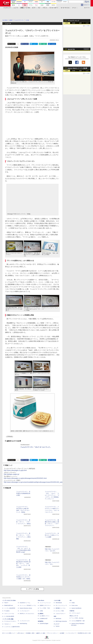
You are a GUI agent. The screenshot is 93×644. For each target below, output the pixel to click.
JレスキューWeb (60, 611)
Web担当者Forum (9, 605)
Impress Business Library (26, 608)
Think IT (6, 603)
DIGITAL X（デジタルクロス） (27, 614)
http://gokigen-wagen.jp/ (12, 474)
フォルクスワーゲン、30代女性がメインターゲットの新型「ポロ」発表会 (23, 577)
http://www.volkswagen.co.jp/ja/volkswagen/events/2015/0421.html (25, 478)
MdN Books (58, 619)
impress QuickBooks (76, 608)
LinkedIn (53, 44)
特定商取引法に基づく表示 (84, 633)
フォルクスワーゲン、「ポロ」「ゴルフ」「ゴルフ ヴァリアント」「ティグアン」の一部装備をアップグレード (52, 495)
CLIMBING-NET (44, 619)
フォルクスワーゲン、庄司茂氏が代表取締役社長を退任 (23, 493)
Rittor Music (41, 600)
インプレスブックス (25, 621)
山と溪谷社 (41, 614)
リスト (18, 44)
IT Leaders (7, 611)
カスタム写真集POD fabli (78, 621)
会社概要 (62, 633)
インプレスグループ (71, 633)
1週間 (80, 23)
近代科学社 (41, 621)
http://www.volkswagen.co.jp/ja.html (15, 470)
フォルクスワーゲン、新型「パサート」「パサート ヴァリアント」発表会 (23, 522)
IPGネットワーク (74, 616)
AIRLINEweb (59, 603)
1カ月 (87, 23)
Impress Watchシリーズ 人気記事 (77, 68)
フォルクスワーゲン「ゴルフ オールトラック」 (36, 447)
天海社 (73, 603)
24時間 (73, 23)
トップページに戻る (32, 589)
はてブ (35, 44)
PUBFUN (72, 611)
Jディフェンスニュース (61, 605)
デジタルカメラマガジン (10, 621)
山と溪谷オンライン (45, 616)
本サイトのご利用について (9, 633)
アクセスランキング (73, 21)
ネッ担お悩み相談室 (9, 616)
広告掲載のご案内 (30, 633)
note (44, 44)
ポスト (13, 44)
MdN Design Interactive (61, 621)
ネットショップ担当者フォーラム (28, 605)
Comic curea (75, 605)
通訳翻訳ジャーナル (60, 608)
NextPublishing (23, 624)
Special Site (71, 49)
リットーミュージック (45, 603)
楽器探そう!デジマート (45, 605)
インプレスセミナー (25, 611)
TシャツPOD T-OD (45, 608)
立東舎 (41, 611)
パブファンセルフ (76, 613)
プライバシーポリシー (52, 633)
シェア (26, 44)
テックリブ (56, 624)
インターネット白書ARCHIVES (12, 627)
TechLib (57, 626)
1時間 (67, 23)
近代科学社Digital (44, 624)
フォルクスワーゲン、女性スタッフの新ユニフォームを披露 (52, 535)
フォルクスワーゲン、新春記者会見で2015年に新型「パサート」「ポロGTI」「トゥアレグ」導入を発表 (23, 564)
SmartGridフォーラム (25, 603)
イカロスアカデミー (60, 614)
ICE (71, 600)
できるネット (8, 624)
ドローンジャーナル (9, 614)
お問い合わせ (21, 633)
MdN (55, 616)
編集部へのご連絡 (41, 633)
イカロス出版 (57, 600)
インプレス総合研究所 (10, 608)
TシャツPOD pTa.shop (77, 618)
